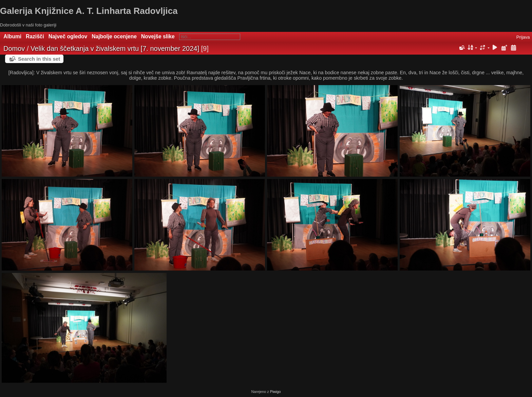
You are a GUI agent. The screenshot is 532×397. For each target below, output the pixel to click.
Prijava (523, 37)
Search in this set (39, 59)
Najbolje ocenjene (114, 36)
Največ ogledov (68, 36)
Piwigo (275, 392)
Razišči (35, 36)
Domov (14, 48)
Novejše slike (158, 36)
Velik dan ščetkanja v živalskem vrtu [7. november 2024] (115, 48)
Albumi (12, 36)
